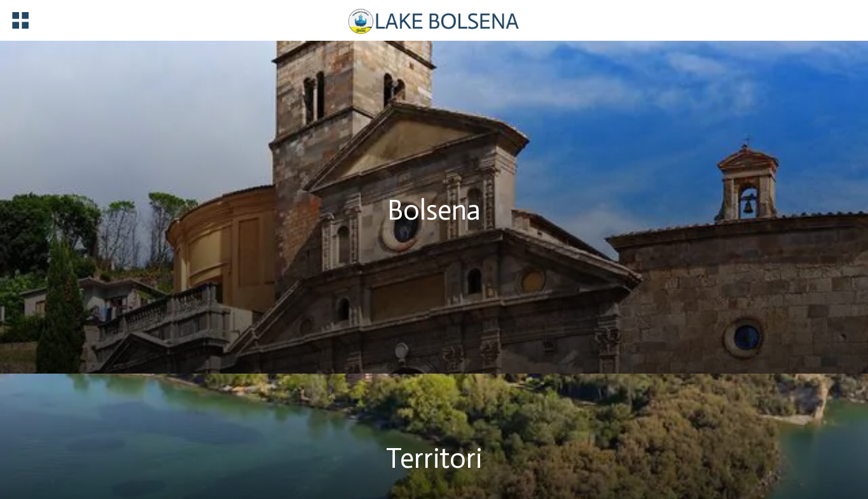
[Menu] (20, 20)
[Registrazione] (797, 20)
